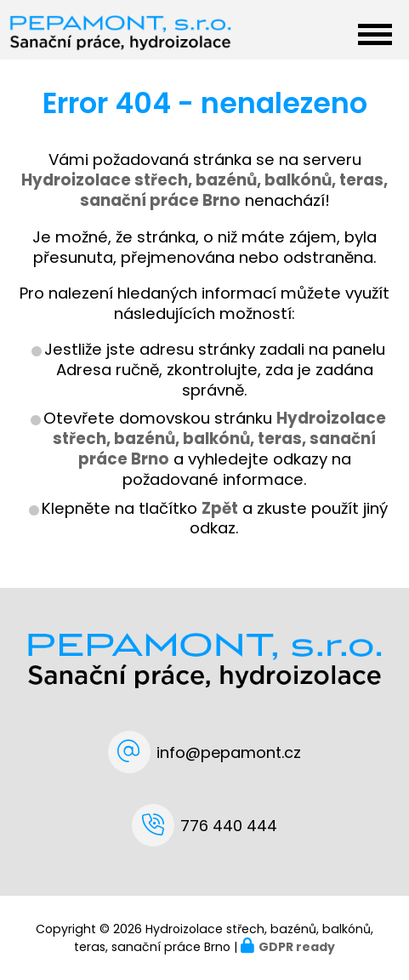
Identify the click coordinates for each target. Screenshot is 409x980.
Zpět (220, 508)
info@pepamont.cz (229, 752)
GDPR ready (297, 947)
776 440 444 (229, 826)
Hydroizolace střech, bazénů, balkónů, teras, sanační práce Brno (219, 439)
